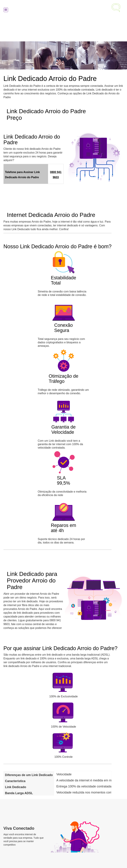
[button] (6, 10)
